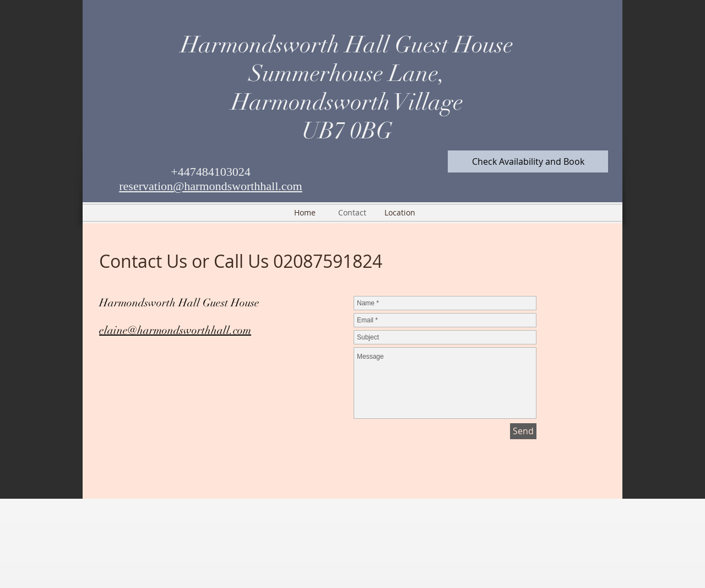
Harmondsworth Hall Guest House (347, 45)
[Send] (523, 431)
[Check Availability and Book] (528, 161)
